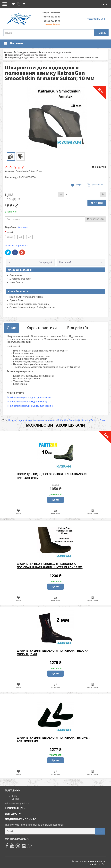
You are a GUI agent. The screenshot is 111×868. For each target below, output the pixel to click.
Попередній (45, 262)
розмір (10, 232)
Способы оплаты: (19, 291)
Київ (14, 796)
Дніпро (16, 799)
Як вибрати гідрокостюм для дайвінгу (27, 402)
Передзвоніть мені (96, 19)
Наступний (65, 262)
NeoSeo (102, 864)
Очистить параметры (16, 246)
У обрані (77, 185)
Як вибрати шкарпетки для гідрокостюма (29, 397)
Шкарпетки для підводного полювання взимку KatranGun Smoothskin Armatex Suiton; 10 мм (57, 420)
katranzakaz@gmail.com (17, 803)
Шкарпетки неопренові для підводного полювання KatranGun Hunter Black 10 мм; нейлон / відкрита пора (50, 567)
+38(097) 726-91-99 (51, 12)
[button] (104, 4)
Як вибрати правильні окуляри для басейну (30, 406)
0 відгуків (99, 167)
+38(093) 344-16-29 (51, 21)
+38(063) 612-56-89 (51, 17)
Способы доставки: (20, 270)
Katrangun (23, 227)
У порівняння (95, 185)
